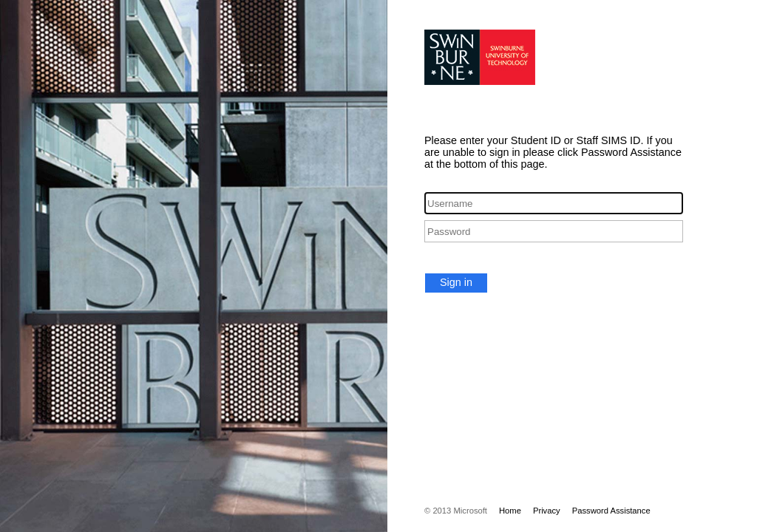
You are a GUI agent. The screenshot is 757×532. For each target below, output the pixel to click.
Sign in (456, 282)
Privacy (547, 511)
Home (510, 511)
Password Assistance (611, 511)
